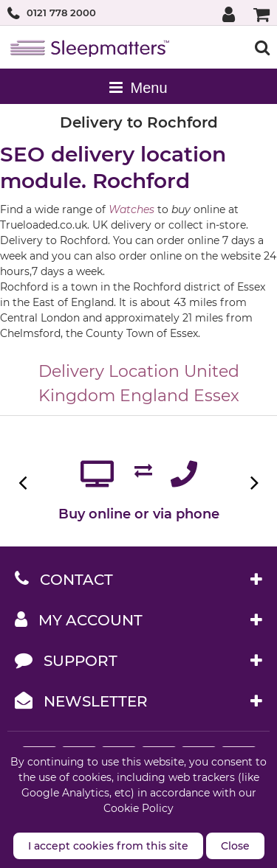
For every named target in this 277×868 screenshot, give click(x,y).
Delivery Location (109, 371)
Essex (216, 396)
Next (253, 483)
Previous (24, 483)
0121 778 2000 (61, 13)
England (154, 396)
